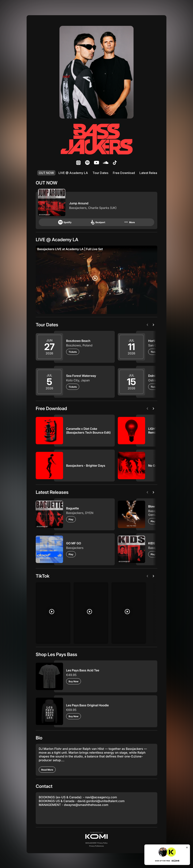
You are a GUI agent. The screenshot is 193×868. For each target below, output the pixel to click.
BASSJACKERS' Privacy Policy (96, 843)
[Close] (187, 847)
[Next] (154, 325)
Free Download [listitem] (124, 173)
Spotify (65, 222)
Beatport (98, 222)
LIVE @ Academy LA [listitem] (73, 173)
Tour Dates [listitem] (100, 173)
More (129, 222)
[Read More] (47, 769)
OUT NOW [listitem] (46, 173)
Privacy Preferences (97, 846)
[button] (96, 835)
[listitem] (78, 163)
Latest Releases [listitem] (151, 173)
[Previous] (148, 325)
